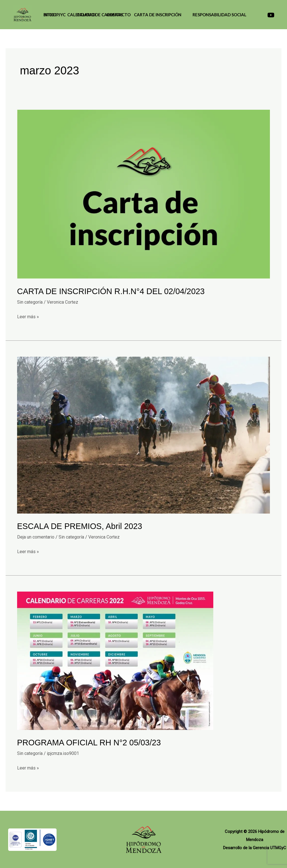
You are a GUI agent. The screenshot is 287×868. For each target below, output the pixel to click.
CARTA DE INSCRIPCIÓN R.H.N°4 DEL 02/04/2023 (114, 291)
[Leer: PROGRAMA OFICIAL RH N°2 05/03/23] (115, 660)
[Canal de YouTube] (271, 15)
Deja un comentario (38, 537)
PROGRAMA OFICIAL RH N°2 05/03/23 (92, 742)
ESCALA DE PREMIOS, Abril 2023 (82, 526)
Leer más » (29, 316)
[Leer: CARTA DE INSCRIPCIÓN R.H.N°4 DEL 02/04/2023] (143, 194)
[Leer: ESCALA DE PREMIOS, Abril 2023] (143, 434)
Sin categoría (31, 302)
